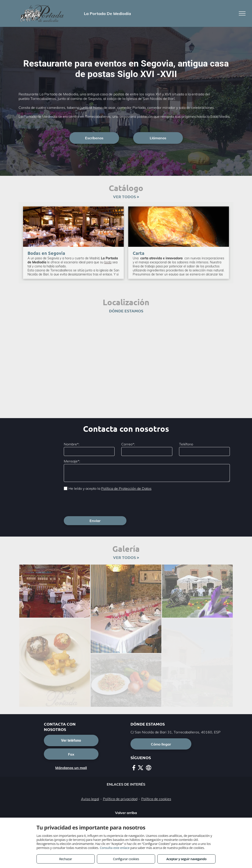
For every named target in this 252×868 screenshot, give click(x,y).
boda (108, 262)
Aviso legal (90, 779)
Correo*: (128, 444)
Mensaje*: (72, 461)
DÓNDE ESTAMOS (126, 311)
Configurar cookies (126, 859)
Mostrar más (29, 126)
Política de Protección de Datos (126, 488)
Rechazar (65, 859)
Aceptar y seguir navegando (186, 859)
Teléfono (186, 444)
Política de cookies (156, 779)
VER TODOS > (126, 197)
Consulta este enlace (115, 848)
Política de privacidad (120, 779)
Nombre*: (72, 444)
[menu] (242, 13)
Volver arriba (126, 793)
